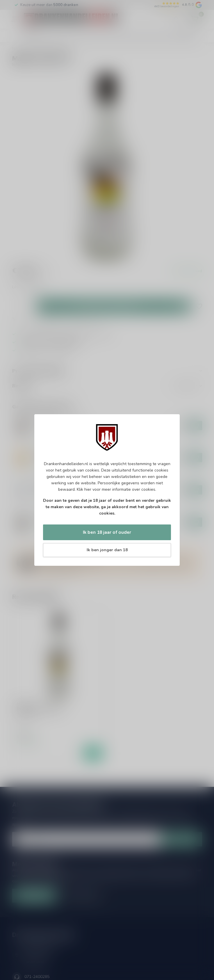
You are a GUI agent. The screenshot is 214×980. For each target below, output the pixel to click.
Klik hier (84, 489)
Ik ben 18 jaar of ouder (107, 532)
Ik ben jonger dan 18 (107, 550)
